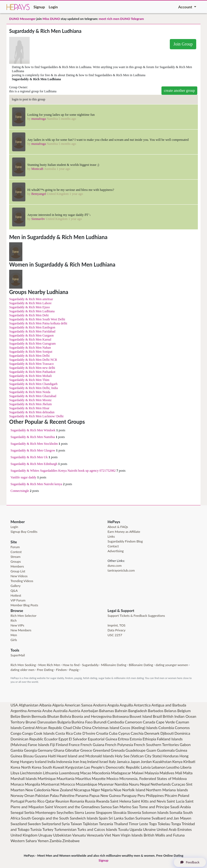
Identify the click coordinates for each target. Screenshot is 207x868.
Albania (45, 705)
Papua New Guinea (105, 795)
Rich (14, 620)
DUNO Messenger (22, 19)
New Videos (19, 576)
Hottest (16, 595)
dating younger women (172, 665)
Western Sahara (24, 841)
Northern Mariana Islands (167, 790)
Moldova (180, 778)
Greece (86, 750)
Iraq (83, 762)
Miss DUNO (51, 19)
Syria (66, 824)
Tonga (176, 824)
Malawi (138, 773)
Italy (112, 762)
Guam (151, 750)
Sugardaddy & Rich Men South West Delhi (37, 319)
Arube (47, 711)
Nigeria (107, 790)
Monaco (17, 784)
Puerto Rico (35, 801)
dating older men (23, 670)
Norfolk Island (134, 790)
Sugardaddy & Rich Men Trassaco (31, 364)
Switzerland (51, 824)
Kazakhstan (162, 762)
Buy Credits (29, 532)
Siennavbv (38, 219)
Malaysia (152, 773)
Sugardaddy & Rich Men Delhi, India (34, 388)
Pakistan (42, 795)
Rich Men (17, 665)
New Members (21, 630)
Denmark (152, 733)
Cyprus (124, 733)
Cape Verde (165, 722)
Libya (15, 773)
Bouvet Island (141, 716)
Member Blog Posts (24, 605)
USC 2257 (115, 635)
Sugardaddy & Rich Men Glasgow (33, 450)
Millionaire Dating (114, 665)
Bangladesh (137, 711)
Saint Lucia (176, 801)
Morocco (68, 784)
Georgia (30, 750)
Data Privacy (116, 630)
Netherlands (161, 784)
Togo (153, 824)
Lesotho (173, 767)
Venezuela (95, 835)
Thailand (121, 824)
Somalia (176, 812)
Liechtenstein (31, 773)
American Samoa (78, 705)
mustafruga (39, 119)
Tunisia (36, 829)
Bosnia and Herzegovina (92, 716)
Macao (86, 773)
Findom (61, 670)
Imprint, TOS (116, 625)
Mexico (113, 778)
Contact (113, 546)
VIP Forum (18, 600)
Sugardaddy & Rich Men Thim (29, 380)
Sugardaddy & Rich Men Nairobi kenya (36, 484)
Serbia (29, 812)
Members (17, 566)
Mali (179, 773)
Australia (60, 711)
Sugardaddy (90, 665)
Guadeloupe (136, 750)
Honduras (171, 756)
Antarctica (142, 705)
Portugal (17, 801)
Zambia (55, 841)
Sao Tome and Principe (151, 807)
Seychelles (65, 812)
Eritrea (124, 739)
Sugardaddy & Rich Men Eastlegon (32, 327)
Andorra (100, 705)
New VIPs (17, 625)
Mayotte (99, 778)
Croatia (102, 733)
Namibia (121, 784)
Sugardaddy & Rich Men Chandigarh (33, 384)
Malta (188, 773)
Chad (67, 728)
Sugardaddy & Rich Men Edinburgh (34, 464)
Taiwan (76, 824)
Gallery (15, 586)
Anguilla (126, 705)
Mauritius (83, 778)
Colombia (166, 728)
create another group (179, 91)
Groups (16, 561)
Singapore (104, 812)
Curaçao (179, 784)
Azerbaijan (89, 711)
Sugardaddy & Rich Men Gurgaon (31, 335)
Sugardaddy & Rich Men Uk (29, 457)
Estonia (136, 739)
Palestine (67, 795)
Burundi (100, 722)
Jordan (146, 762)
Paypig (74, 670)
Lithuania (50, 773)
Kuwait (59, 767)
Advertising (116, 551)
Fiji (53, 745)
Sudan (129, 818)
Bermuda (39, 716)
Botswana (120, 716)
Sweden (34, 824)
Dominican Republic (27, 739)
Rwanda (103, 801)
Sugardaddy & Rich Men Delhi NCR (33, 360)
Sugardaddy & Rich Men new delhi (32, 368)
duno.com (115, 566)
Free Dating (45, 670)
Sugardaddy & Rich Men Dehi (29, 315)
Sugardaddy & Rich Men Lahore (30, 303)
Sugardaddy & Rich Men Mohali (30, 376)
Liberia (186, 767)
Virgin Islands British (138, 835)
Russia (90, 801)
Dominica (182, 733)
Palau (54, 795)
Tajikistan (90, 824)
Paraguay (129, 795)
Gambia (17, 750)
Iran (76, 762)
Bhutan (53, 716)
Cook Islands (44, 733)
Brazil (157, 716)
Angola (113, 705)
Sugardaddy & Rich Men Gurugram (32, 344)
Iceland (41, 762)
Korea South (42, 767)
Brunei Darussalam (41, 722)
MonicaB (37, 169)
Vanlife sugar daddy (23, 477)
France (74, 745)
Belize (15, 716)
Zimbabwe (71, 841)
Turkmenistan (65, 829)
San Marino (122, 807)
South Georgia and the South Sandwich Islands (59, 818)
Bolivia (66, 716)
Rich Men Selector (23, 616)
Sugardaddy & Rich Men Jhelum (30, 404)
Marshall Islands (24, 778)
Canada (149, 722)
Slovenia (134, 812)
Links (111, 536)
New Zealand (62, 790)
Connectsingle (20, 491)
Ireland (93, 762)
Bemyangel (39, 194)
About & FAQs (118, 527)
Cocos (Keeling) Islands (139, 728)
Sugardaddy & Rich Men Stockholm (34, 444)
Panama (82, 795)
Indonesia (64, 762)
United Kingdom (24, 835)
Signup (39, 7)
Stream (15, 557)
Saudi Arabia (181, 807)
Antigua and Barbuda (169, 705)
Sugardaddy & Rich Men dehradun (32, 412)
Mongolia (32, 784)
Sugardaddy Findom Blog (125, 541)
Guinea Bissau (22, 756)
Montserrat (50, 784)
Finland (62, 745)
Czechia (137, 733)
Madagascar (121, 773)
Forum (15, 547)
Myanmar (106, 784)
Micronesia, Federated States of (146, 778)
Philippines (155, 795)
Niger (96, 790)
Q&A (14, 591)
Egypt (63, 739)
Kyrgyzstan (74, 767)
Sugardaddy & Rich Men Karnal (30, 339)
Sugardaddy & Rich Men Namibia (33, 437)
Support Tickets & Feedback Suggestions (136, 616)
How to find (71, 665)
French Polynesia (119, 745)
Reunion (62, 801)
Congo (16, 733)
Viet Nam (112, 835)
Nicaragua (82, 790)
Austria (74, 711)
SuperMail (18, 655)
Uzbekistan (62, 835)
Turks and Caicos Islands (97, 829)
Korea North (21, 767)
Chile (77, 728)
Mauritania (65, 778)
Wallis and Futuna (170, 835)
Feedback (190, 862)
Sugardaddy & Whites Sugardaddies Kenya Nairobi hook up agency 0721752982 (63, 471)
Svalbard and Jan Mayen (171, 818)
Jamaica (123, 762)
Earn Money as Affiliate (124, 532)
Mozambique (87, 784)
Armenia (34, 711)
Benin (26, 716)
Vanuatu (79, 835)
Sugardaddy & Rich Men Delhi (29, 356)
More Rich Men (49, 665)
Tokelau (164, 824)
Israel (103, 762)
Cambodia (116, 722)
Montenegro (46, 812)
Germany (45, 750)
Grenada (118, 750)
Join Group (183, 44)
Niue (117, 790)
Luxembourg (69, 773)
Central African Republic (43, 728)
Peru (141, 795)
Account (186, 7)
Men (14, 635)
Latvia (146, 767)
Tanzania (106, 824)
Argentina (19, 711)
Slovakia (120, 812)
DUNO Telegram (132, 19)
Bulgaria (64, 722)
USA (14, 705)
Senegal (17, 812)
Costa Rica (64, 733)
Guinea (181, 750)
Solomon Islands (155, 812)
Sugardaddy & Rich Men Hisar (29, 408)
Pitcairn (171, 795)
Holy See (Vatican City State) (138, 756)
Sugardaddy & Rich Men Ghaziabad (33, 396)
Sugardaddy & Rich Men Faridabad (32, 331)
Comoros (182, 728)
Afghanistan (28, 705)
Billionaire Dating (141, 665)
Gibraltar (72, 750)
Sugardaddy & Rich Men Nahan (30, 348)
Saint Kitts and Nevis (149, 801)
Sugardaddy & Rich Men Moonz (30, 400)
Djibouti (167, 733)
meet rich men (109, 19)
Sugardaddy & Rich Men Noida (30, 392)
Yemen (43, 841)
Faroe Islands (39, 745)
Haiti (52, 756)
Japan (135, 762)
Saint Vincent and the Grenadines (72, 807)
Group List (18, 571)
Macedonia (101, 773)
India (51, 762)
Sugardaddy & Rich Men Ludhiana (32, 311)
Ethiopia (149, 739)
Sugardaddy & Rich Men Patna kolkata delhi (38, 323)
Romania (77, 801)
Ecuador (51, 739)
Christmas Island (106, 728)
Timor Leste (139, 824)
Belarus (170, 711)
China (86, 728)
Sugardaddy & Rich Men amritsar (31, 299)
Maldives (167, 773)
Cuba (113, 733)
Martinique (47, 778)
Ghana (59, 750)
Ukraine (149, 829)
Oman (29, 795)
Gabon (185, 745)
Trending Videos (22, 581)
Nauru (134, 784)
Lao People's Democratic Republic (112, 767)
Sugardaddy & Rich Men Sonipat (31, 352)
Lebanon (158, 767)
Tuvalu (123, 829)
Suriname (143, 818)
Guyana (41, 756)
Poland (184, 795)
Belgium (184, 711)
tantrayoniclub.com (121, 570)
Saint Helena (121, 801)
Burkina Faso (82, 722)
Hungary (27, 762)
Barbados (156, 711)
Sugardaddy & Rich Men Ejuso (30, 307)
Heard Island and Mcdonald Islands (85, 756)
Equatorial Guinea (103, 739)
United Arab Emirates (174, 829)
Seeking (30, 665)
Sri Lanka (116, 818)
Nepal (145, 784)
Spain (103, 818)
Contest (16, 552)
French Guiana (92, 745)
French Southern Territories (156, 745)
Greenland (101, 750)
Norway (17, 795)
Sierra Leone (85, 812)
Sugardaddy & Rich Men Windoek (33, 430)
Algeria (58, 705)
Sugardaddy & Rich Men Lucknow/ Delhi (36, 416)
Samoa (106, 807)
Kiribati (189, 762)
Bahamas (107, 711)
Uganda (136, 829)
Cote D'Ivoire (84, 733)
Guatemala (166, 750)
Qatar (50, 801)
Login (53, 7)
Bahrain (121, 711)
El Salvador (78, 739)
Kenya (177, 762)
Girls (14, 640)
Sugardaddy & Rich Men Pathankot (32, 372)
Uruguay (45, 835)
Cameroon (133, 722)
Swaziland (19, 824)
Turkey (48, 829)
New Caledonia (38, 790)
